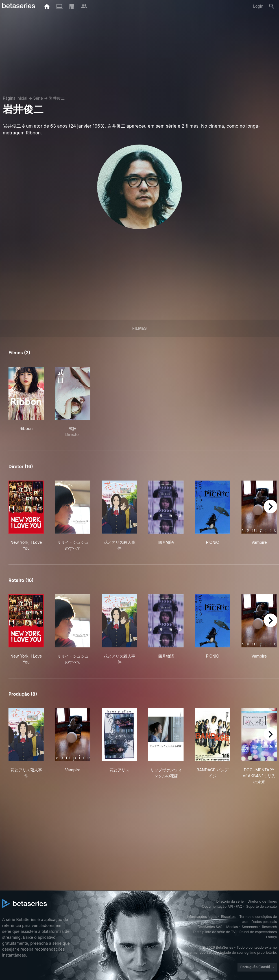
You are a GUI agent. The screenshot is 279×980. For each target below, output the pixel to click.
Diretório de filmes (262, 901)
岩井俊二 (57, 98)
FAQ (239, 906)
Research (270, 927)
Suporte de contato (262, 906)
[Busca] (272, 6)
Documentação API (218, 906)
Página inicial (15, 98)
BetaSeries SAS (210, 927)
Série (38, 98)
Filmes (140, 328)
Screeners (250, 927)
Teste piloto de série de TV (214, 932)
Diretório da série (230, 901)
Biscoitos (228, 917)
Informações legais (202, 917)
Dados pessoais (264, 922)
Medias (232, 927)
